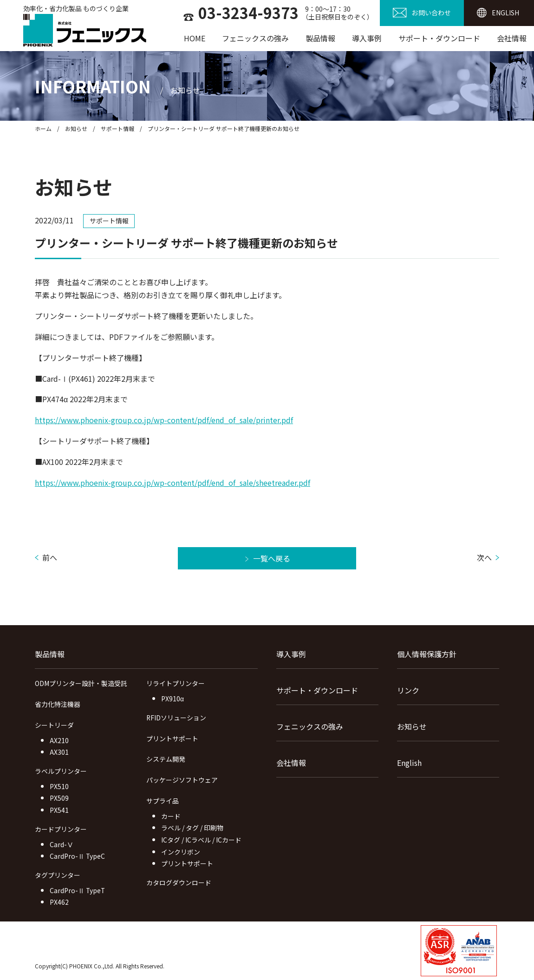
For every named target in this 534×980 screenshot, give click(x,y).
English (409, 763)
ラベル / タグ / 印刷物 (192, 828)
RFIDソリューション (176, 718)
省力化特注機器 (58, 704)
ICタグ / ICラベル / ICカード (201, 840)
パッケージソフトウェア (182, 780)
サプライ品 (163, 801)
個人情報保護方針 (427, 654)
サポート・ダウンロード (439, 38)
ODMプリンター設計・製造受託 (81, 683)
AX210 (59, 740)
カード (171, 816)
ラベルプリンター (61, 771)
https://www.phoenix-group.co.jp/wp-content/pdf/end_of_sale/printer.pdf (164, 420)
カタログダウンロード (179, 882)
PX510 (59, 786)
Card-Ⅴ (62, 844)
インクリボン (181, 852)
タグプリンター (58, 875)
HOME (195, 38)
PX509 (59, 798)
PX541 (59, 810)
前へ (50, 557)
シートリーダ (54, 725)
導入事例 (367, 38)
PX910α (173, 699)
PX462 (59, 902)
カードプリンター (61, 829)
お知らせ (76, 128)
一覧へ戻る (272, 558)
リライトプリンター (176, 683)
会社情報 (512, 38)
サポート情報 (117, 128)
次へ (484, 557)
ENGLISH (505, 13)
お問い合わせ (431, 13)
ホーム (43, 128)
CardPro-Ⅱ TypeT (77, 890)
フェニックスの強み (255, 38)
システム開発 (166, 759)
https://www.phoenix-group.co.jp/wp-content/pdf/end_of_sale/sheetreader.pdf (173, 483)
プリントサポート (172, 738)
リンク (408, 690)
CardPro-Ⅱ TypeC (77, 856)
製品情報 (320, 38)
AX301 (59, 752)
